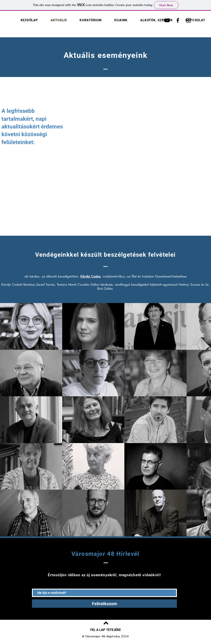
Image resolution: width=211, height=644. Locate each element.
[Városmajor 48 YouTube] (167, 20)
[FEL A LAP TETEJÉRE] (105, 630)
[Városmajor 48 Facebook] (178, 20)
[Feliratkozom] (104, 604)
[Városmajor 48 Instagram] (188, 20)
